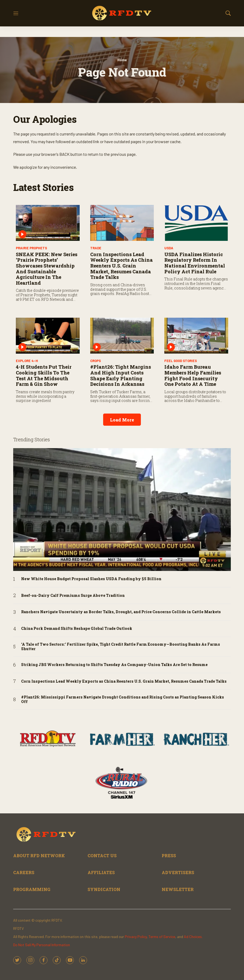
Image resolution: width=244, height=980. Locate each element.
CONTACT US (102, 855)
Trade (96, 248)
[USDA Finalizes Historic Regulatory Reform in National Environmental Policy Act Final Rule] (196, 223)
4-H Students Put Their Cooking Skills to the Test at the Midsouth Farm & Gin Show (44, 375)
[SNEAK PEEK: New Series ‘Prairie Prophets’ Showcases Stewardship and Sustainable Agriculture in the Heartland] (48, 223)
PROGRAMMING (32, 889)
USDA (169, 248)
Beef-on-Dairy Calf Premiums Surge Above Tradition (73, 596)
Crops (95, 361)
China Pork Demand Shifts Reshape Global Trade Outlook (77, 629)
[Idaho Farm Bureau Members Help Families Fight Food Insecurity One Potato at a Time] (196, 336)
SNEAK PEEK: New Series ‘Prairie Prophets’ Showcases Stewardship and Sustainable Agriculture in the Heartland (47, 269)
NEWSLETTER (178, 889)
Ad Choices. (193, 937)
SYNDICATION (104, 889)
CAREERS (24, 872)
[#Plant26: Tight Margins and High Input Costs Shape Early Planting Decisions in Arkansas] (122, 336)
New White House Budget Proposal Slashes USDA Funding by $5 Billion (91, 579)
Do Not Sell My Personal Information (42, 945)
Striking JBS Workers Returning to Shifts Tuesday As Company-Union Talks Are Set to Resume (114, 665)
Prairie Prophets (31, 248)
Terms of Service (162, 937)
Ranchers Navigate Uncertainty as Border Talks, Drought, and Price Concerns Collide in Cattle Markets (121, 612)
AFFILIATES (101, 872)
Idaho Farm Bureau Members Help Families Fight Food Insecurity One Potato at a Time (193, 375)
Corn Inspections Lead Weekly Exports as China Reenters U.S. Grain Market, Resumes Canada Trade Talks (121, 266)
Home (122, 60)
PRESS (169, 855)
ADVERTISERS (178, 872)
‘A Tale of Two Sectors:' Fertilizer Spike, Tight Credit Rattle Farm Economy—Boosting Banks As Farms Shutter (121, 647)
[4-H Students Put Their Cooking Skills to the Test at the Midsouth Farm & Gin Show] (48, 336)
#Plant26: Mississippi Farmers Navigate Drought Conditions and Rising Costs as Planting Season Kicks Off (123, 700)
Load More (122, 420)
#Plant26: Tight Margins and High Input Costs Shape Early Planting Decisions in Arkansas (121, 375)
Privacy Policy (136, 937)
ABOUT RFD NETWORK (39, 855)
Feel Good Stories (181, 361)
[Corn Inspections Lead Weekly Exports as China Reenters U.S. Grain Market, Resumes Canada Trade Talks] (122, 223)
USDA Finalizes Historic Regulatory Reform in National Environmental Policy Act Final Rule (195, 263)
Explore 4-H (27, 361)
